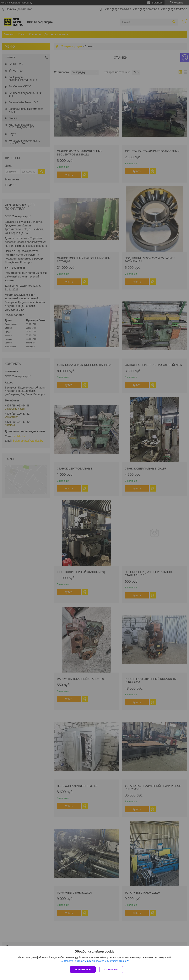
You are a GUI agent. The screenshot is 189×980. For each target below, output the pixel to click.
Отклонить (111, 969)
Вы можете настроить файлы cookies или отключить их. (93, 961)
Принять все (83, 969)
